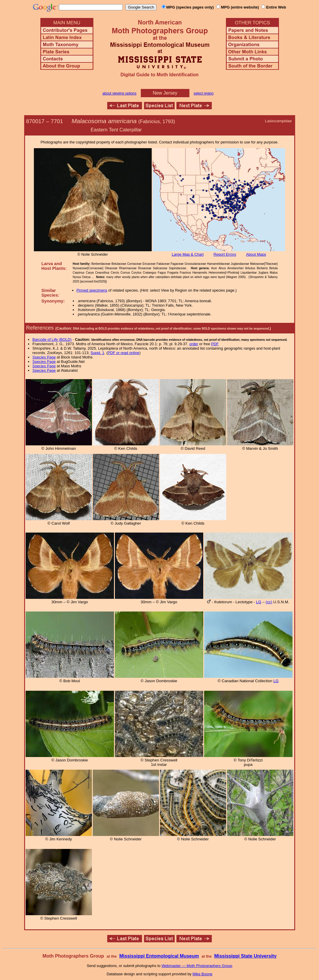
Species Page (44, 357)
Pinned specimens (92, 290)
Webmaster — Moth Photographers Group (197, 966)
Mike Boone (203, 974)
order (194, 344)
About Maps (256, 254)
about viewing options (119, 93)
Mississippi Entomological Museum (159, 956)
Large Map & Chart (188, 254)
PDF (215, 344)
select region (204, 93)
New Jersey (165, 93)
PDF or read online (123, 353)
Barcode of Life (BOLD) (52, 339)
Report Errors (225, 254)
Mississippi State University (245, 956)
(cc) (269, 602)
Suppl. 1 (97, 353)
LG (259, 602)
